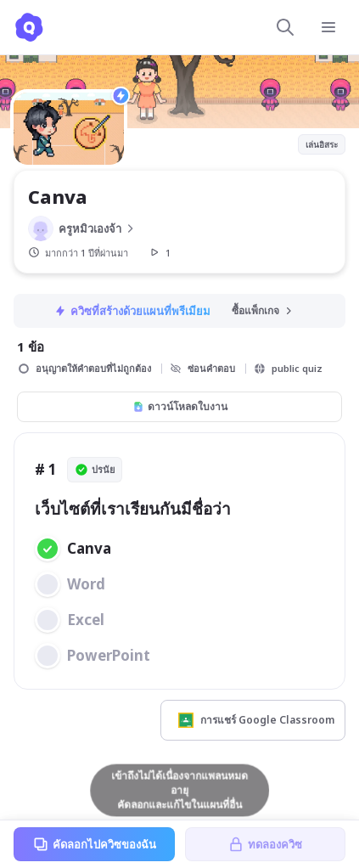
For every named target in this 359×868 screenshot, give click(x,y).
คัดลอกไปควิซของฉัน (94, 844)
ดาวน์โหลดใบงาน (180, 406)
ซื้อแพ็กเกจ (263, 310)
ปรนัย (95, 470)
